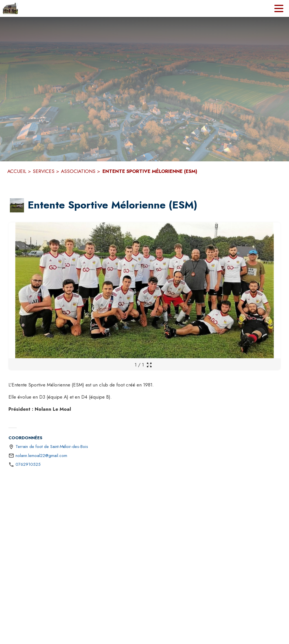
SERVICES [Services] (44, 171)
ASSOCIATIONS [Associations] (78, 171)
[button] (17, 205)
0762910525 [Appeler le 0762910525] (28, 464)
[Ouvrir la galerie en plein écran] (149, 365)
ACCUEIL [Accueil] (17, 171)
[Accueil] (10, 8)
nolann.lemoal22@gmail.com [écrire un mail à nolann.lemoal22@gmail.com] (41, 456)
